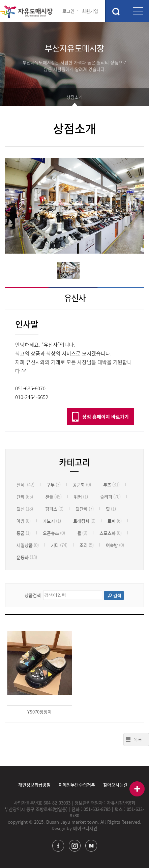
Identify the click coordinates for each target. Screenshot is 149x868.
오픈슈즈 (54, 533)
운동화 (27, 557)
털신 (25, 509)
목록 (138, 740)
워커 (81, 497)
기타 (59, 545)
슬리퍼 (110, 497)
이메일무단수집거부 (77, 785)
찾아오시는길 (115, 785)
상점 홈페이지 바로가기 (106, 417)
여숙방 (115, 545)
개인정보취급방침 (34, 785)
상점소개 (74, 97)
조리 (87, 545)
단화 (25, 497)
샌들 (53, 497)
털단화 (85, 509)
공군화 (82, 485)
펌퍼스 (54, 509)
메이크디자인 (85, 828)
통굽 (24, 533)
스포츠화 (111, 533)
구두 (54, 485)
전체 (25, 485)
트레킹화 (84, 521)
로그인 (68, 11)
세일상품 (28, 545)
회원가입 (90, 11)
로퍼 (115, 521)
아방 (24, 521)
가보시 (52, 521)
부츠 (111, 485)
